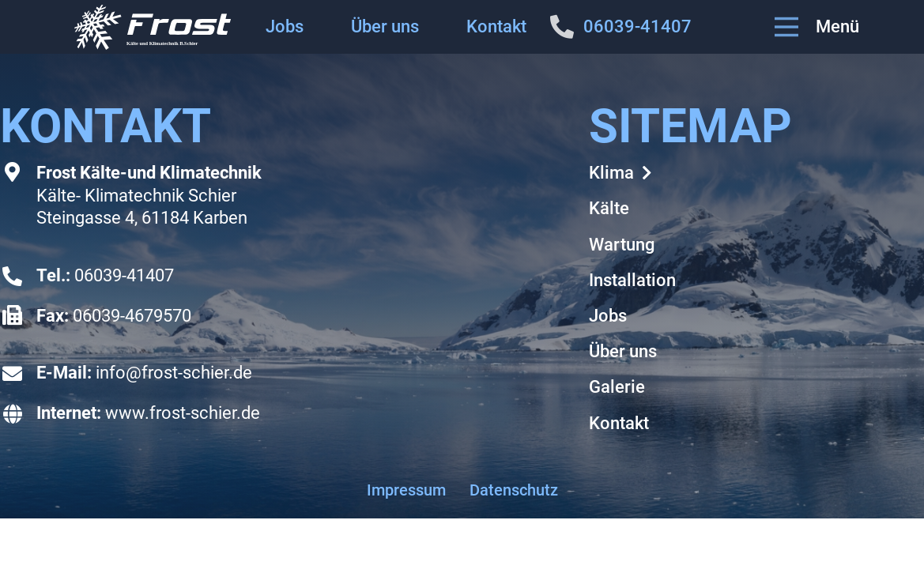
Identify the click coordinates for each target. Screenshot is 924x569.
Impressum (406, 490)
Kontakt (496, 26)
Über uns (385, 26)
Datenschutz (514, 490)
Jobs (285, 26)
